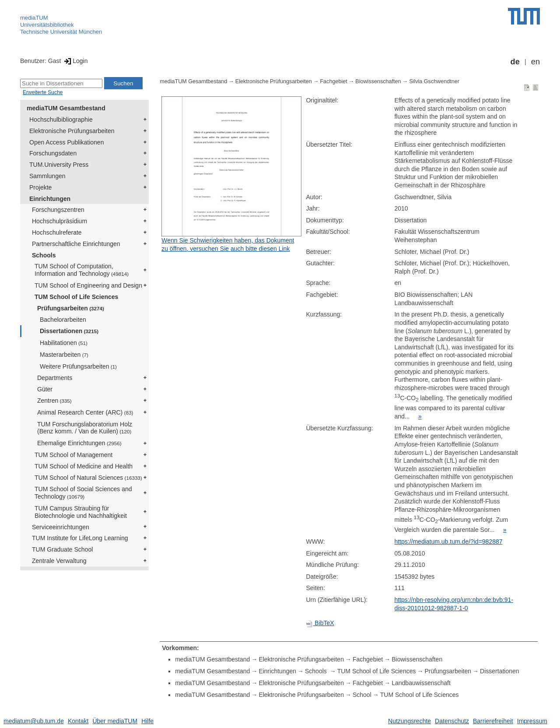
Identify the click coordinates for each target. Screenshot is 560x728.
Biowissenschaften (378, 81)
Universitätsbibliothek (47, 25)
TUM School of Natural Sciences (88, 478)
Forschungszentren (58, 210)
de (515, 62)
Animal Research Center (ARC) (85, 412)
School (362, 695)
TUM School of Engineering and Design (88, 285)
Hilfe (147, 721)
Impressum (532, 721)
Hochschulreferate (57, 232)
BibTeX (320, 623)
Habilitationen (64, 343)
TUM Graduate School (62, 549)
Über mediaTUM (115, 721)
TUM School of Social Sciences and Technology (83, 493)
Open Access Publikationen (66, 142)
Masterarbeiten (64, 355)
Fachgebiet (333, 81)
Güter (45, 389)
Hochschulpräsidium (59, 221)
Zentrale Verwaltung (59, 561)
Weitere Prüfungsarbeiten (78, 366)
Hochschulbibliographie (61, 120)
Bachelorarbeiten (63, 320)
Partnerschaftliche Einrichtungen (76, 244)
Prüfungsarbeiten (71, 308)
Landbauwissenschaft (421, 683)
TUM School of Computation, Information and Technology (82, 270)
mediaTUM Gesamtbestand (66, 108)
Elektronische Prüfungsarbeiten (72, 131)
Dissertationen (69, 331)
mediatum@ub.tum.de (34, 721)
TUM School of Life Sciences (76, 297)
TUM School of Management (73, 455)
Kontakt (78, 721)
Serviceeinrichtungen (61, 527)
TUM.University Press (59, 165)
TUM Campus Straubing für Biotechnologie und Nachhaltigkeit (81, 512)
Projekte (40, 187)
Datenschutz (452, 721)
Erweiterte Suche (43, 92)
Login (75, 61)
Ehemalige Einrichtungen (79, 443)
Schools (44, 255)
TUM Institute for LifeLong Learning (80, 538)
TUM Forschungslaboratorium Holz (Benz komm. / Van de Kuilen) (85, 428)
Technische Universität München (61, 32)
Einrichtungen (50, 199)
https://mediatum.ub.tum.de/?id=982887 (448, 542)
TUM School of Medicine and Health (84, 466)
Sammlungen (47, 176)
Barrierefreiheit (493, 721)
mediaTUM (34, 18)
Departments (55, 378)
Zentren (54, 401)
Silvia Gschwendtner (434, 81)
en (535, 62)
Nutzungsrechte (409, 721)
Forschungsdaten (53, 153)
